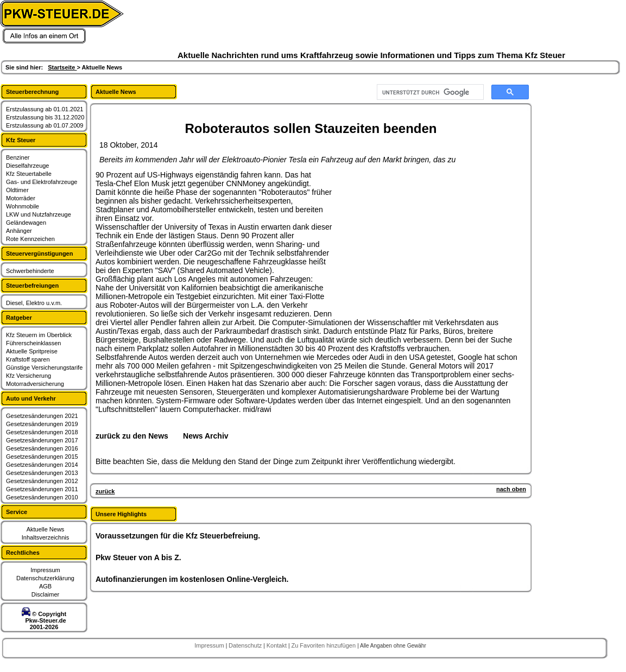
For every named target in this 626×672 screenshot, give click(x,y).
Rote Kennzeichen (30, 239)
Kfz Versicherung (29, 376)
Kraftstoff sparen (28, 359)
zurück (105, 491)
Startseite (62, 67)
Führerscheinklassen (34, 343)
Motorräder (21, 198)
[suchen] (429, 92)
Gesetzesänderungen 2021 (42, 416)
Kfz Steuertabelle (29, 174)
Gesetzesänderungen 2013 (42, 473)
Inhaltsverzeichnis (45, 537)
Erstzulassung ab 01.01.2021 (45, 109)
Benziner (18, 157)
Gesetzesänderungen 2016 (42, 448)
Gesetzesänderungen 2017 (42, 440)
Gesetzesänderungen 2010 (42, 497)
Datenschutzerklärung (45, 578)
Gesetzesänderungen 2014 (42, 465)
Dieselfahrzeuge (28, 166)
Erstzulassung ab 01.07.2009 (45, 125)
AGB (45, 586)
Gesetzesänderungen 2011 (42, 489)
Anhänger (19, 231)
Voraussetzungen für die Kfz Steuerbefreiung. (178, 536)
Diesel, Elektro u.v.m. (34, 303)
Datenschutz (246, 645)
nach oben (511, 489)
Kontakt (277, 645)
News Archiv (206, 436)
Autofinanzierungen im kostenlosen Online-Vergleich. (192, 579)
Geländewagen (26, 223)
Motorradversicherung (35, 384)
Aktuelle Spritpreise (32, 351)
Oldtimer (17, 190)
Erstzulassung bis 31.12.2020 (45, 117)
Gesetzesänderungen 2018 (42, 432)
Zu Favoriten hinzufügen (324, 645)
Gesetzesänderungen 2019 (42, 424)
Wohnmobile (23, 206)
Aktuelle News (46, 529)
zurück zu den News (132, 436)
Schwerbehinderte (30, 271)
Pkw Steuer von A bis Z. (138, 557)
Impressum (45, 570)
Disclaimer (45, 594)
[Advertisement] (416, 238)
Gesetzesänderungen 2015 (42, 457)
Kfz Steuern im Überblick (39, 335)
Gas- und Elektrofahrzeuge (42, 182)
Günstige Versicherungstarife (44, 367)
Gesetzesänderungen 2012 (42, 481)
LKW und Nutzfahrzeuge (39, 214)
